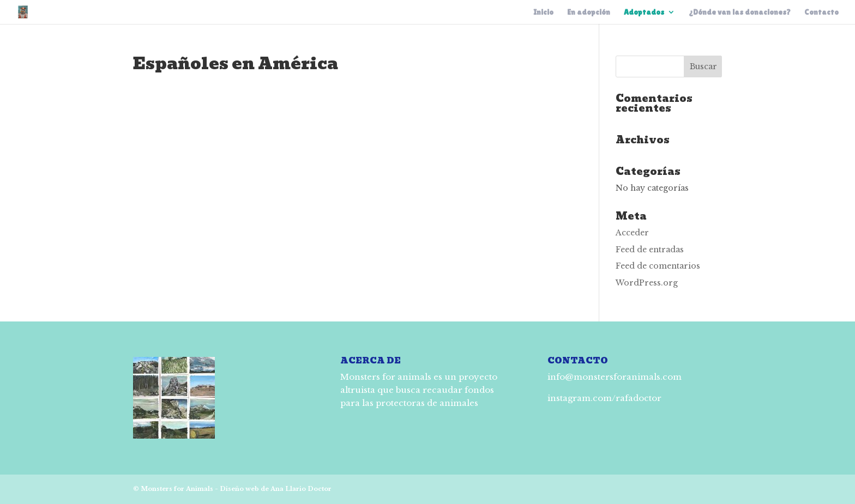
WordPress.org (647, 283)
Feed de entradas (650, 250)
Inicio (543, 12)
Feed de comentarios (658, 266)
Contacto (821, 12)
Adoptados (644, 12)
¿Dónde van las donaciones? (740, 12)
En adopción (589, 12)
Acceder (632, 233)
